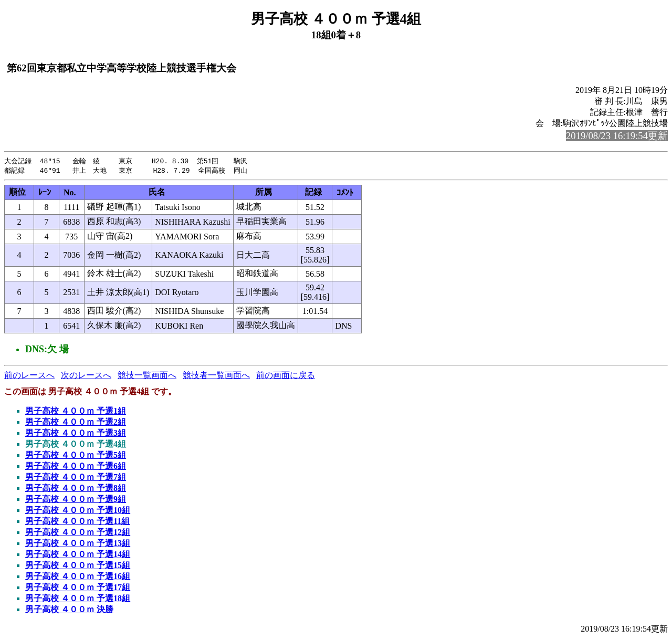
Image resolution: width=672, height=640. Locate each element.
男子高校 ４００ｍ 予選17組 (78, 588)
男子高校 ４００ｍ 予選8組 (76, 489)
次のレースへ (86, 376)
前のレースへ (29, 376)
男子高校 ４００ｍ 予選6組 (76, 467)
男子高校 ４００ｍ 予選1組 (76, 412)
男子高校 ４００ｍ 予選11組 (77, 522)
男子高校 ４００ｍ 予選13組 (78, 544)
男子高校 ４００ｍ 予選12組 (78, 533)
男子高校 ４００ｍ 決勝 (69, 610)
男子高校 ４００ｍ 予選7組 (76, 478)
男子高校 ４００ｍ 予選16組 (78, 577)
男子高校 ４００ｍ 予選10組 (78, 511)
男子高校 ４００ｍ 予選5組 (76, 456)
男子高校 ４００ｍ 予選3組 (76, 434)
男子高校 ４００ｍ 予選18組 (78, 599)
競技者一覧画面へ (216, 376)
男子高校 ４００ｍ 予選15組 (78, 566)
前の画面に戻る (286, 376)
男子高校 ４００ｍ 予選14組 (78, 555)
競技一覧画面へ (147, 376)
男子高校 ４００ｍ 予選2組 (76, 423)
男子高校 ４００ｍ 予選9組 (76, 500)
